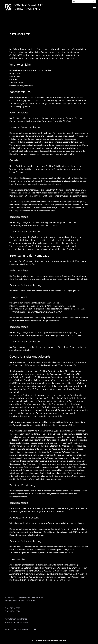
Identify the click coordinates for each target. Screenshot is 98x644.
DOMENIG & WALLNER (29, 5)
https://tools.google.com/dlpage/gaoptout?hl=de (42, 416)
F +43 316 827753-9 (13, 611)
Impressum (10, 630)
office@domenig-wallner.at (21, 85)
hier (34, 535)
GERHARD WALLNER (27, 9)
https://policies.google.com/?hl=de (60, 425)
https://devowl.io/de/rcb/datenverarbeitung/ (35, 211)
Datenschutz (25, 630)
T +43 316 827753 (12, 608)
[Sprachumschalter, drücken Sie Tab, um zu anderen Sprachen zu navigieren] (84, 2)
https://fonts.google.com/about (24, 306)
